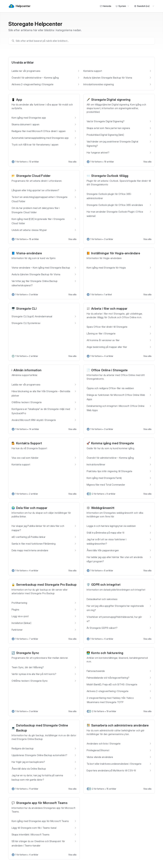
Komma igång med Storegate (113, 443)
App (19, 100)
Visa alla (72, 162)
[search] (83, 41)
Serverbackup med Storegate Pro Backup (46, 585)
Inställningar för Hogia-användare (116, 253)
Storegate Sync (28, 653)
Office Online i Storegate (109, 370)
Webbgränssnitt (103, 508)
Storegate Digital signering (111, 100)
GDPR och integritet (106, 585)
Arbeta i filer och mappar (109, 309)
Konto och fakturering (107, 653)
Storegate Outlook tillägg (110, 176)
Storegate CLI (26, 309)
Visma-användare (29, 253)
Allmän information (27, 370)
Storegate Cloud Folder (33, 176)
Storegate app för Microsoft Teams (42, 803)
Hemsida (105, 6)
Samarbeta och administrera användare (120, 725)
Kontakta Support (29, 443)
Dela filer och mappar (32, 508)
